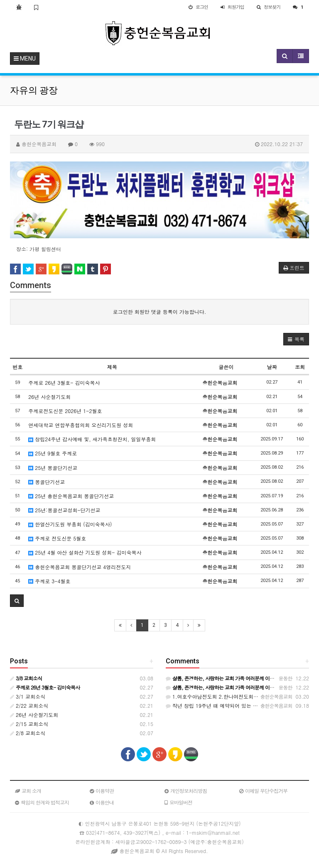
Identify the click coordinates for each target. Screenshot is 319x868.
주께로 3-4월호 (49, 581)
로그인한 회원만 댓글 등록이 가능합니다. (160, 312)
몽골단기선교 (47, 482)
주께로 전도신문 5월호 (57, 538)
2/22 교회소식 (29, 705)
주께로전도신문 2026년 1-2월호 (65, 411)
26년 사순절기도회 (49, 397)
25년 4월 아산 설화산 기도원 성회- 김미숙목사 (85, 552)
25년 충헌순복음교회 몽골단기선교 (71, 496)
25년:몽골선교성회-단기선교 (64, 510)
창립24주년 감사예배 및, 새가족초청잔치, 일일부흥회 (92, 439)
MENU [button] (25, 59)
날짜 (272, 367)
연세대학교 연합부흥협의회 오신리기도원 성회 (81, 425)
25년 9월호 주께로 (53, 453)
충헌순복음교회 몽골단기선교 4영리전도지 (80, 567)
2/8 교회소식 (28, 733)
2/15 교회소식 (29, 724)
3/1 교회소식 (28, 696)
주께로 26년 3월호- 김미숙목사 (64, 383)
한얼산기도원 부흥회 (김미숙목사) (70, 524)
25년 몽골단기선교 (53, 468)
